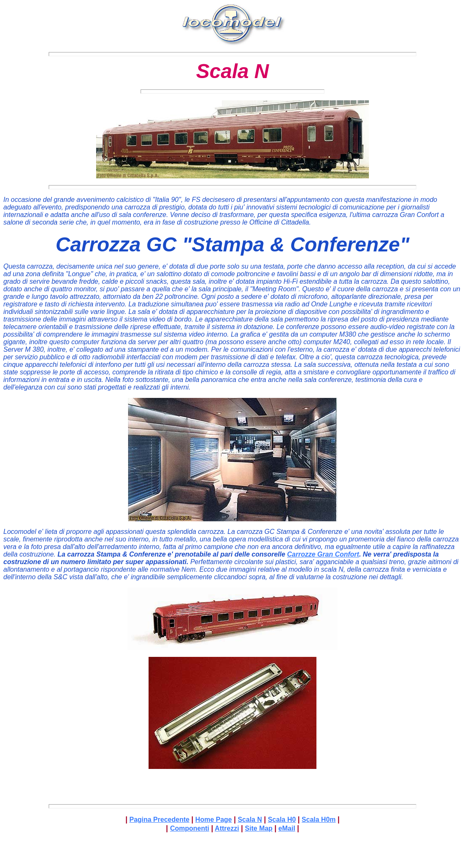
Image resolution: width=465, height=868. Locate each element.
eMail (287, 828)
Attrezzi (227, 828)
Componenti (189, 828)
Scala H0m (319, 820)
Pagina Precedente (159, 820)
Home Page (213, 820)
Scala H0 (282, 820)
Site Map (259, 828)
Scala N (250, 820)
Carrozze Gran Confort (323, 554)
